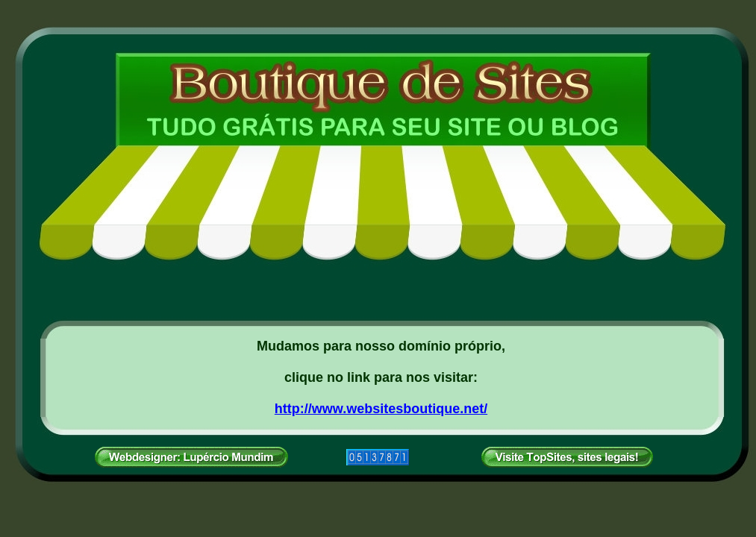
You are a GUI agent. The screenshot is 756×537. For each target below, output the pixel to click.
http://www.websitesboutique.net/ (381, 409)
